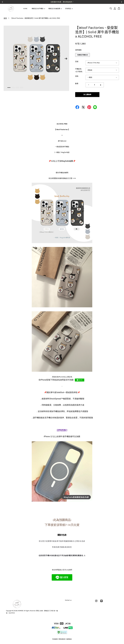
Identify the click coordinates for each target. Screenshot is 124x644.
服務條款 (69, 639)
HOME (25, 9)
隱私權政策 (62, 639)
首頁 (5, 18)
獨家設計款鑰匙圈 (55, 9)
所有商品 (69, 9)
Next (66, 59)
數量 (77, 84)
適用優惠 (78, 50)
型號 (77, 62)
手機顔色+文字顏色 (79, 70)
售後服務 (55, 639)
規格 (77, 76)
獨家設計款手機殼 (38, 9)
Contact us (68, 600)
